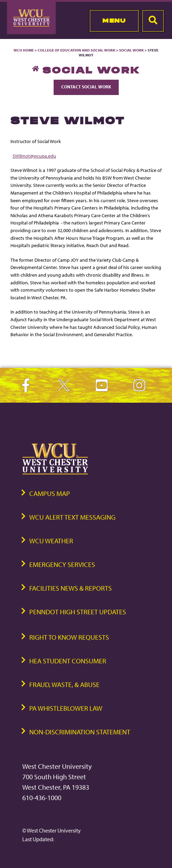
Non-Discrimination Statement (80, 732)
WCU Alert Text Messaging (72, 517)
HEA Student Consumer (68, 661)
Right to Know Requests (69, 637)
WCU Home (24, 50)
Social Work (131, 50)
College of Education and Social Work (76, 50)
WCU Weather (51, 541)
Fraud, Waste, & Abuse (64, 684)
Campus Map (50, 493)
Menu (114, 21)
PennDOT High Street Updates (78, 612)
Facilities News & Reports (71, 588)
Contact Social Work (86, 87)
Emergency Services (62, 564)
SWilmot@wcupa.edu (34, 156)
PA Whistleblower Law (66, 708)
